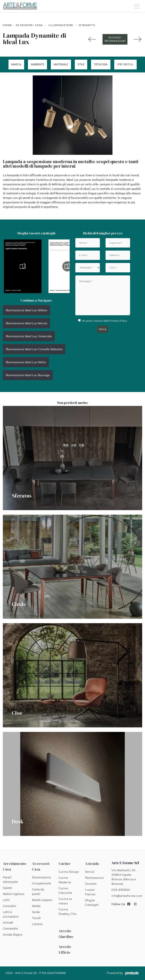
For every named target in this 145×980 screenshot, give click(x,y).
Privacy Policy (118, 321)
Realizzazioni (94, 878)
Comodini (10, 906)
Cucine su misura (65, 901)
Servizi (90, 872)
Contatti (91, 884)
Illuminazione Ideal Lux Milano (26, 310)
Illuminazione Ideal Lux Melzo (26, 362)
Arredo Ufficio (65, 950)
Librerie (37, 924)
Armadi (8, 922)
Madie (36, 906)
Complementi (41, 883)
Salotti (7, 888)
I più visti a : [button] (125, 64)
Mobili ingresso (14, 894)
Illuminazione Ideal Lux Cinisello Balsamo (34, 349)
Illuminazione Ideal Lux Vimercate (29, 336)
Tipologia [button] (101, 64)
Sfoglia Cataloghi (92, 903)
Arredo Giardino (66, 934)
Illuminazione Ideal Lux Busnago (28, 375)
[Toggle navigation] (137, 6)
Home (7, 25)
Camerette (10, 928)
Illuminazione (61, 25)
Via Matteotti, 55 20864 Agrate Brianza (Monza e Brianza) (124, 877)
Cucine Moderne (65, 880)
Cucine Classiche (65, 890)
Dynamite (87, 25)
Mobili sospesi (42, 900)
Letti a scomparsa (11, 914)
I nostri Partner (90, 892)
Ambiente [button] (37, 64)
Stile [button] (81, 64)
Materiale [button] (61, 64)
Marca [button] (16, 64)
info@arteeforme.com (127, 896)
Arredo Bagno (13, 934)
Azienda (92, 864)
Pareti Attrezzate (10, 880)
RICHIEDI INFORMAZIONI (115, 39)
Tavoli (36, 918)
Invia (103, 329)
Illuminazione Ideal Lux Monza (26, 323)
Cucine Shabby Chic (68, 912)
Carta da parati (38, 892)
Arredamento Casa (15, 866)
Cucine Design (69, 872)
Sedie (36, 912)
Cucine (64, 864)
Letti (6, 900)
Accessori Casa (29, 25)
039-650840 (121, 890)
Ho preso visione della (104, 321)
